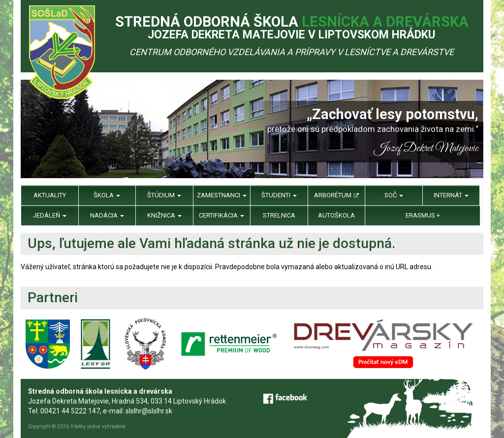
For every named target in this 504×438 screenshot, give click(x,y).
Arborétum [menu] (336, 195)
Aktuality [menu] (50, 195)
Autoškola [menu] (336, 215)
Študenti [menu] (279, 195)
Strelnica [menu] (279, 215)
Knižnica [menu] (164, 215)
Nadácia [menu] (107, 215)
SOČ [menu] (394, 195)
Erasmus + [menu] (423, 215)
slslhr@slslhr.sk (149, 411)
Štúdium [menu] (164, 195)
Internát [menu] (451, 195)
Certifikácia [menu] (221, 215)
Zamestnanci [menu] (222, 195)
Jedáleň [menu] (50, 215)
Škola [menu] (107, 195)
